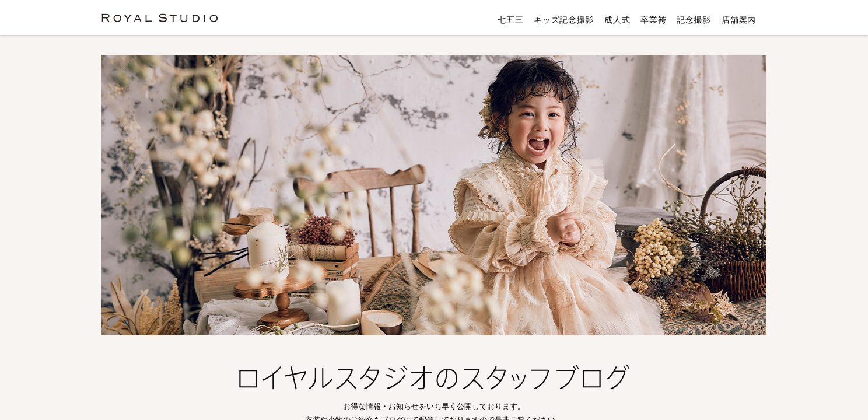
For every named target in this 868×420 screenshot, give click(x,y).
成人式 (617, 20)
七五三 (510, 20)
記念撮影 (694, 20)
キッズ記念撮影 (564, 20)
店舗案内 (739, 20)
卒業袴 (653, 20)
